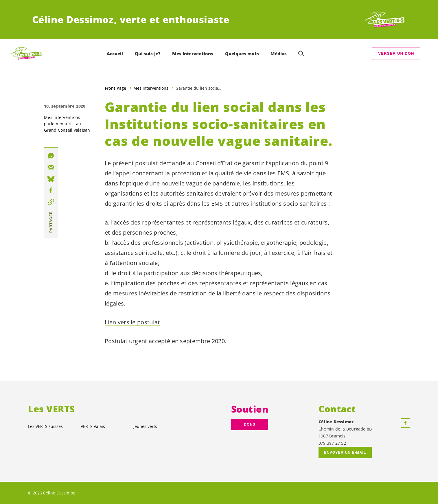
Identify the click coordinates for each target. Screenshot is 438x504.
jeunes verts (145, 426)
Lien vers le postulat (132, 322)
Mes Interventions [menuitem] (193, 54)
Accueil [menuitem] (115, 54)
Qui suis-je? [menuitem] (148, 54)
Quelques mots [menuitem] (242, 54)
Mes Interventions (151, 88)
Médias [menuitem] (279, 54)
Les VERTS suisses (45, 426)
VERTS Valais (93, 426)
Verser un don (396, 53)
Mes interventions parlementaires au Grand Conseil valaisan (67, 124)
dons (250, 424)
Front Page (115, 88)
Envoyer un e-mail (345, 453)
